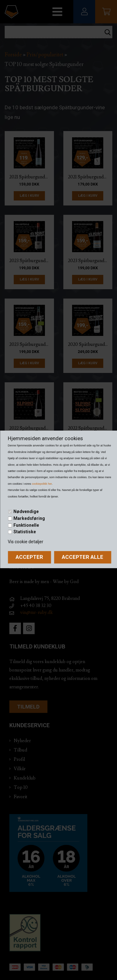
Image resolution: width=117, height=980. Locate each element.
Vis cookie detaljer (26, 542)
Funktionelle (26, 525)
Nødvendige (26, 512)
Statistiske (25, 532)
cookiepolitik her (42, 484)
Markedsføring (29, 518)
